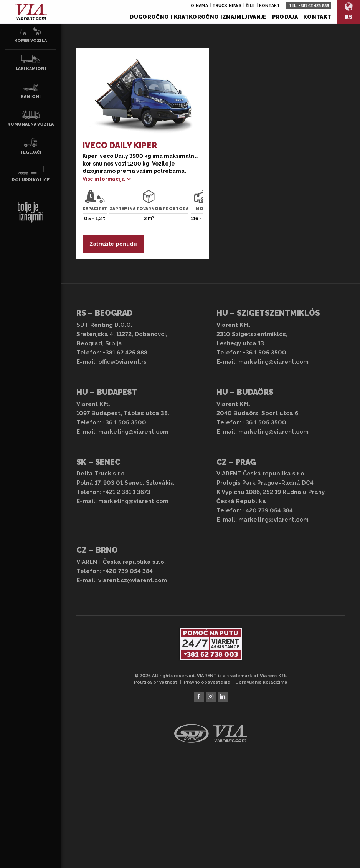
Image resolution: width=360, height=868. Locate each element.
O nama (199, 5)
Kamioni (31, 91)
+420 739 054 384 (268, 510)
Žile (250, 5)
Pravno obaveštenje (207, 682)
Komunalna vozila (31, 118)
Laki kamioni (31, 63)
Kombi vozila (31, 35)
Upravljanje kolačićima (261, 682)
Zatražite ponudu (113, 244)
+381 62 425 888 (314, 5)
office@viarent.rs (122, 362)
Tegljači (31, 146)
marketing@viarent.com (273, 362)
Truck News (227, 5)
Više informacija (104, 179)
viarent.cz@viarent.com (133, 580)
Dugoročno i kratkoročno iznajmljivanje (198, 17)
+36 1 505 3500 (265, 353)
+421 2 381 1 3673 (127, 492)
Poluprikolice (31, 174)
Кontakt (317, 17)
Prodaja (285, 17)
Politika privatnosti (156, 682)
